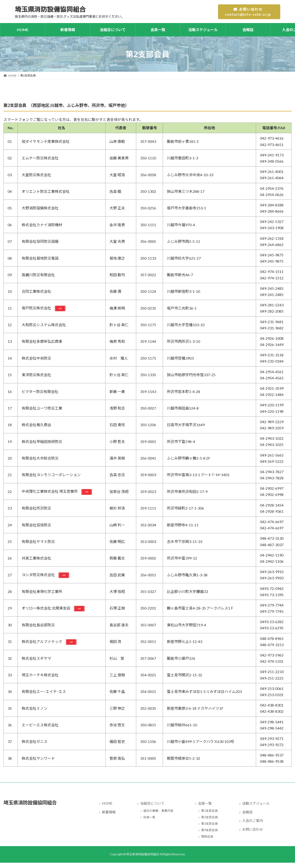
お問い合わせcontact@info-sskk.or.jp (248, 12)
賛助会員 (207, 836)
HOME (107, 803)
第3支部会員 (209, 824)
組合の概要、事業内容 (158, 811)
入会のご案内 (253, 821)
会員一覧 (205, 803)
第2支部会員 (209, 817)
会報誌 (247, 812)
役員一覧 (149, 817)
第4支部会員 (209, 830)
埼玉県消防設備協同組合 (36, 802)
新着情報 (109, 812)
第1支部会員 (209, 811)
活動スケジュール (256, 803)
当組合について (152, 803)
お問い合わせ (253, 829)
